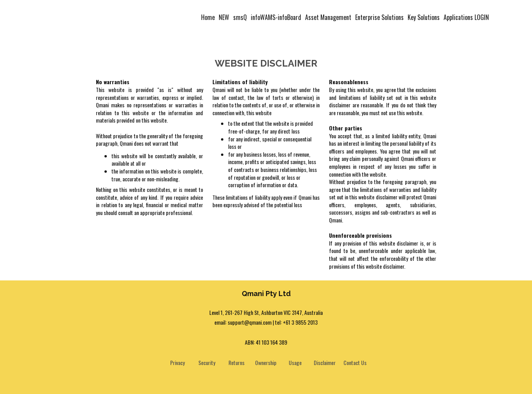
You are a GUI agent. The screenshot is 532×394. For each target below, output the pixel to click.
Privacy (177, 362)
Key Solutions (424, 17)
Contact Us (355, 362)
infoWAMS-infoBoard (276, 17)
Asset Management (328, 17)
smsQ (240, 17)
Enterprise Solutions (379, 17)
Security (207, 362)
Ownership (266, 362)
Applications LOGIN (466, 17)
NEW (224, 17)
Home (208, 17)
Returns (236, 362)
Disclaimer (325, 362)
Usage (295, 362)
